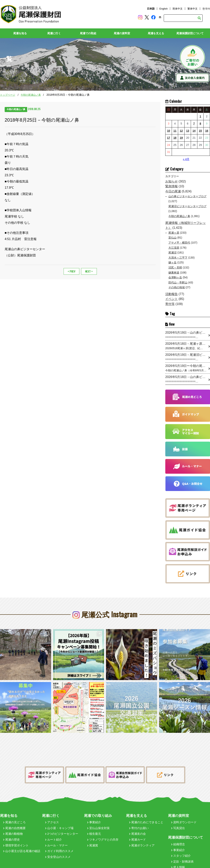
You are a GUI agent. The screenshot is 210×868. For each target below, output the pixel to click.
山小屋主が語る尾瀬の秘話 (22, 837)
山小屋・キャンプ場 (59, 814)
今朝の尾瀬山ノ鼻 (31, 95)
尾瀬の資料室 (122, 33)
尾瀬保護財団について (190, 33)
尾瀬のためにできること (146, 808)
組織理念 (178, 830)
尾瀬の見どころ (14, 808)
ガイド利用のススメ (59, 837)
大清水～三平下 (178, 258)
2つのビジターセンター (62, 820)
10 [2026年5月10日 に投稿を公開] (169, 131)
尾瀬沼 (172, 253)
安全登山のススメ (58, 843)
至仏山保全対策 (98, 814)
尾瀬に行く (54, 33)
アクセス (52, 808)
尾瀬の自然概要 (14, 814)
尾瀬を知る (20, 33)
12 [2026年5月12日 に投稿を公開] (181, 131)
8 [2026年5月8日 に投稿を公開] (200, 124)
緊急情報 (171, 186)
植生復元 (94, 820)
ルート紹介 (53, 825)
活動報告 (171, 294)
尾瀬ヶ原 (174, 233)
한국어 (206, 9)
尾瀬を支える (156, 33)
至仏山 (172, 238)
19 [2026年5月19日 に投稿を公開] (181, 138)
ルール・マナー (56, 831)
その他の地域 (177, 287)
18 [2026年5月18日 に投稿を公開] (175, 138)
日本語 (151, 9)
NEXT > (89, 271)
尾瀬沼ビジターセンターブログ (187, 206)
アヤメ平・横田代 (179, 243)
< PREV (71, 271)
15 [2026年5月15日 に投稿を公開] (200, 131)
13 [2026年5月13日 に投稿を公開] (188, 131)
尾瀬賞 (93, 831)
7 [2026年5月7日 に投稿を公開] (194, 124)
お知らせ (171, 181)
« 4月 (186, 159)
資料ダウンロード (184, 808)
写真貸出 (178, 814)
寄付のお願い (139, 814)
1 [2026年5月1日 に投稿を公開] (200, 116)
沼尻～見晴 (175, 267)
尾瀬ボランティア (142, 831)
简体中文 (178, 9)
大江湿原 (174, 248)
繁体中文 (192, 9)
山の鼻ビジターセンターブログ (187, 196)
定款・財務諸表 (182, 847)
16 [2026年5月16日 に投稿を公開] (207, 131)
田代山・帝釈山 (178, 282)
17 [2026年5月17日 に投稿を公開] (169, 138)
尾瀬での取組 (88, 33)
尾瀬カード (137, 825)
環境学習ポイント (16, 831)
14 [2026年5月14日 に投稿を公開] (194, 131)
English (164, 9)
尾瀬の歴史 (11, 825)
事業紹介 (94, 808)
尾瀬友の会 (137, 820)
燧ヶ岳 (172, 262)
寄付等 (170, 304)
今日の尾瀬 (173, 191)
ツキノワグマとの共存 (103, 825)
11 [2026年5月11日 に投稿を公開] (175, 131)
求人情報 (178, 853)
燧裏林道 (174, 273)
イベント (171, 299)
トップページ (8, 95)
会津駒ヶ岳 (175, 277)
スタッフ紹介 (181, 842)
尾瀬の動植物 (13, 820)
